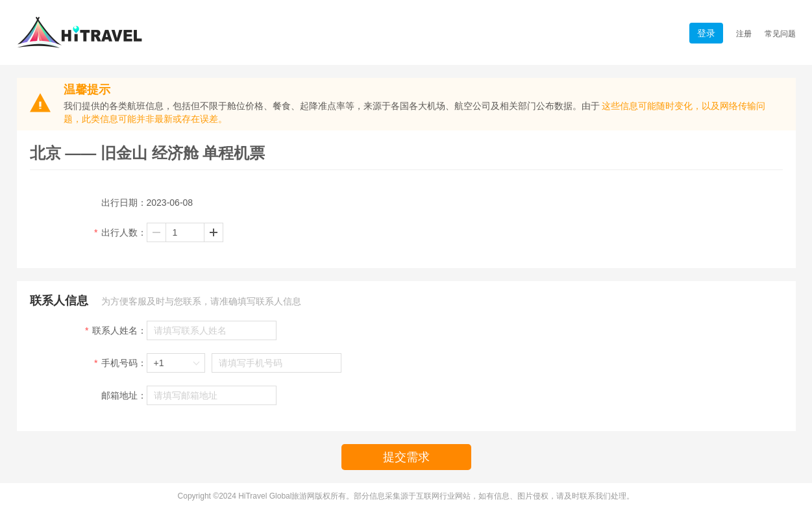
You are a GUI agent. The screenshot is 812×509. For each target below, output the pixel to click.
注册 (744, 34)
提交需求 (406, 457)
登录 (706, 33)
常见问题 (780, 34)
